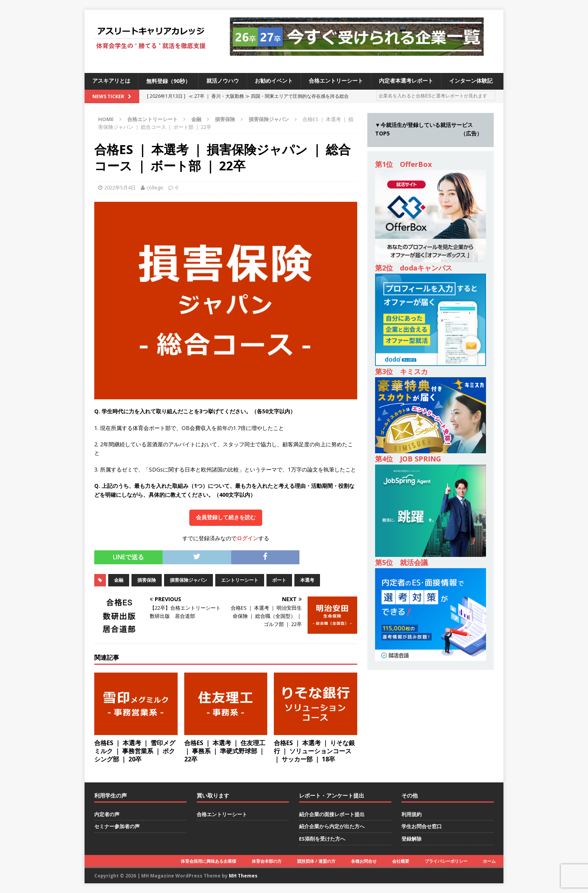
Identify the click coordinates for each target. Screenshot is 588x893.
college (155, 187)
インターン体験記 (471, 81)
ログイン (247, 538)
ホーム (489, 861)
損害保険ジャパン (189, 580)
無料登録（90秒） (168, 81)
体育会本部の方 (267, 861)
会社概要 (401, 861)
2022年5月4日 (120, 187)
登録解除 (412, 839)
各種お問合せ (364, 861)
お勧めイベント (274, 81)
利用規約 (412, 814)
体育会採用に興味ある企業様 (208, 861)
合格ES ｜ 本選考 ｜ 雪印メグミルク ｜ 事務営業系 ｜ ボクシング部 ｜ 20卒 (135, 751)
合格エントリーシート (336, 81)
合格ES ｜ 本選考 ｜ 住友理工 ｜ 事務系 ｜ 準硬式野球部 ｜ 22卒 (225, 751)
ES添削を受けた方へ (322, 839)
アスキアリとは (111, 81)
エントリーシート (240, 580)
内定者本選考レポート (406, 81)
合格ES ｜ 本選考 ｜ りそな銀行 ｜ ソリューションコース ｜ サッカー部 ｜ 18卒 (314, 751)
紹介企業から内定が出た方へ (332, 826)
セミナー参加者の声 (117, 826)
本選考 (307, 580)
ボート (279, 580)
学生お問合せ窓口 (422, 826)
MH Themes (243, 876)
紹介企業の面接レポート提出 (332, 814)
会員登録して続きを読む (226, 517)
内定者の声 (107, 814)
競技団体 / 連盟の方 (316, 861)
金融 (196, 119)
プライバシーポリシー (446, 861)
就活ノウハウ (223, 81)
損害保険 (225, 119)
